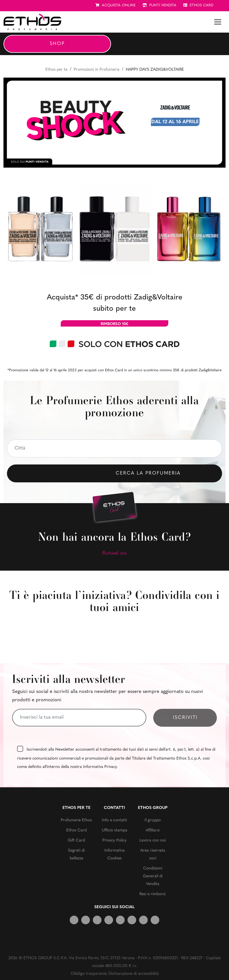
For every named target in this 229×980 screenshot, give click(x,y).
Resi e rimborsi (153, 894)
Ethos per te (56, 70)
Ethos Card (76, 830)
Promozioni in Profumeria (97, 70)
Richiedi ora (114, 553)
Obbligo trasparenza (89, 974)
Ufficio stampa (114, 830)
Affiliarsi (153, 830)
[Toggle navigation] (218, 22)
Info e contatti (114, 820)
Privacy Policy (114, 841)
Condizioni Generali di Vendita (153, 876)
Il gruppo (153, 820)
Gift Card (76, 841)
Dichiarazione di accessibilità (134, 974)
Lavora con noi (153, 841)
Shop (57, 44)
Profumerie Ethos (76, 820)
